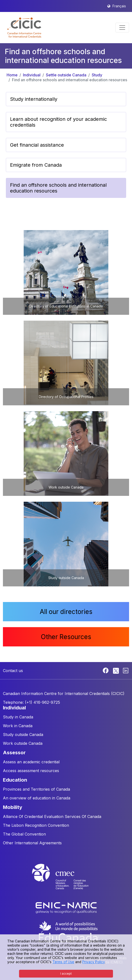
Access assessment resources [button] (31, 771)
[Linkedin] (126, 670)
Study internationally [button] (34, 99)
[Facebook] (106, 670)
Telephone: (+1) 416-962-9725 (31, 702)
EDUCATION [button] (15, 780)
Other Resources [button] (66, 637)
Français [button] (119, 6)
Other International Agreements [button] (32, 843)
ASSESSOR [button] (14, 753)
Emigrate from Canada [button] (36, 165)
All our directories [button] (66, 612)
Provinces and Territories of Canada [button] (36, 789)
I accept (66, 974)
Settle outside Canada (66, 75)
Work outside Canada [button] (23, 743)
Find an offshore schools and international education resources (70, 80)
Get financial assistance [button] (37, 145)
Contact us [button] (13, 671)
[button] (24, 28)
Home (12, 75)
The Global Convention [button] (24, 834)
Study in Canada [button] (18, 717)
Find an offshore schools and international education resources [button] (58, 188)
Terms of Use (63, 962)
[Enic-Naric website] (66, 907)
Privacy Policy (93, 962)
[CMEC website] (66, 881)
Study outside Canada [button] (23, 735)
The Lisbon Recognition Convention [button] (36, 825)
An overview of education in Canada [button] (37, 798)
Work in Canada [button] (18, 726)
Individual (32, 75)
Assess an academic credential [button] (31, 762)
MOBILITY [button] (13, 807)
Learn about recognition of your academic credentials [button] (58, 122)
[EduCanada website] (69, 931)
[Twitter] (116, 670)
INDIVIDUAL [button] (14, 708)
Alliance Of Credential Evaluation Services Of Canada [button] (52, 817)
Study (97, 75)
